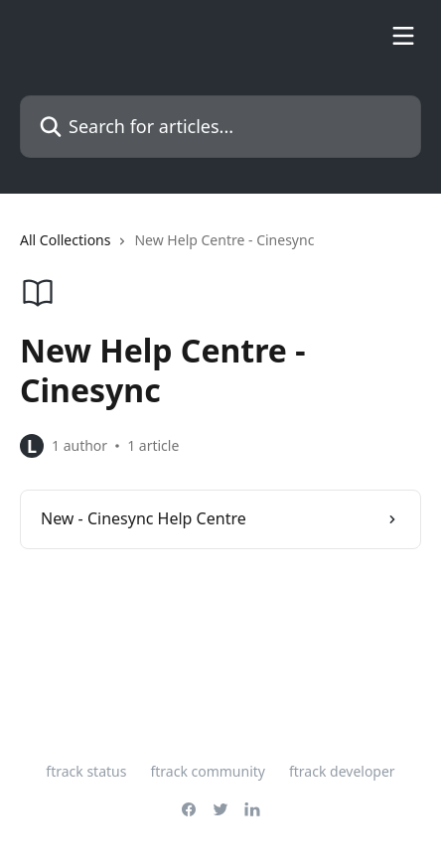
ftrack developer (342, 771)
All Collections (65, 240)
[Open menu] (403, 36)
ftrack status (86, 771)
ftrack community (208, 771)
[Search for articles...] (220, 127)
